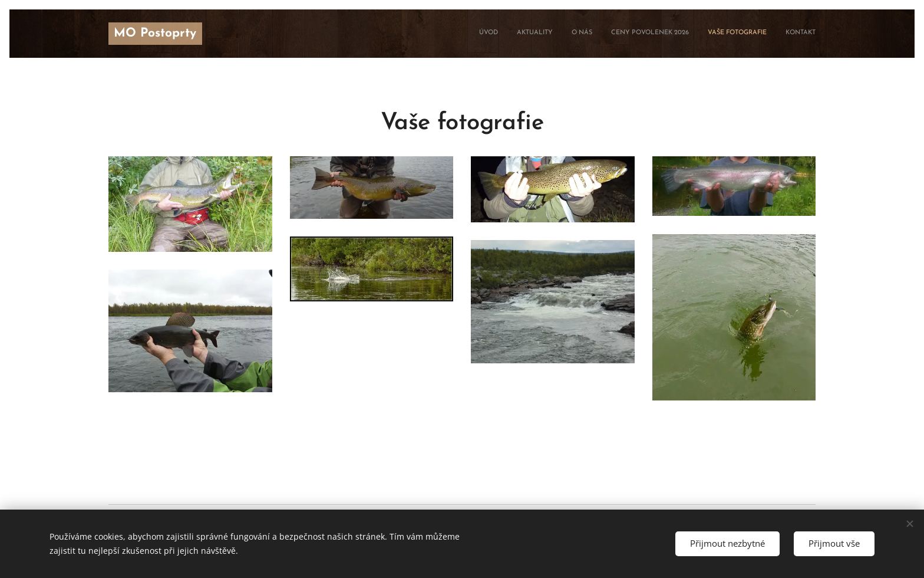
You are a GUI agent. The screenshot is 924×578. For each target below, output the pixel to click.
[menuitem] (725, 34)
